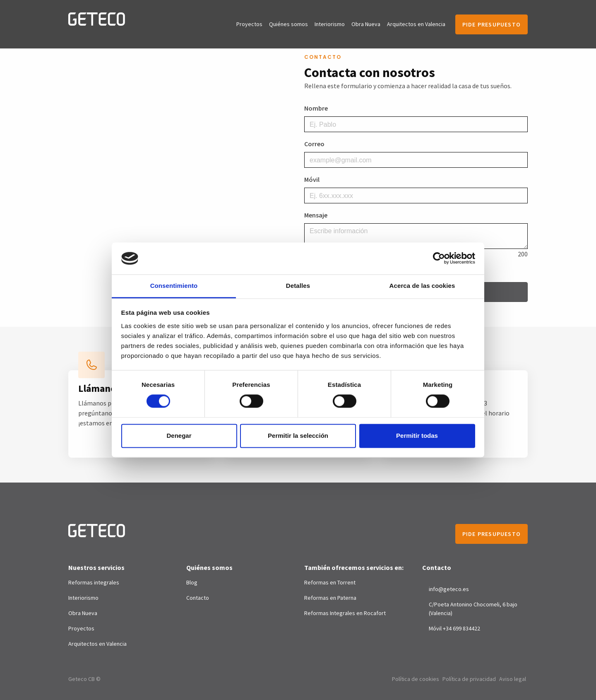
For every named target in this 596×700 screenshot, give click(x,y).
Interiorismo (330, 24)
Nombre (316, 108)
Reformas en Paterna (330, 598)
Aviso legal (513, 679)
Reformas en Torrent (330, 582)
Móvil (312, 179)
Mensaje (316, 215)
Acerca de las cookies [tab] (422, 286)
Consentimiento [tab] (174, 286)
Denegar (179, 436)
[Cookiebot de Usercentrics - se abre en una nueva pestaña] (439, 258)
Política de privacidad (469, 679)
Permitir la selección (298, 436)
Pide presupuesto (491, 24)
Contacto (198, 598)
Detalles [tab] (298, 286)
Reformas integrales (94, 582)
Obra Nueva (366, 24)
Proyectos (249, 24)
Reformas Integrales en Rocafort (345, 613)
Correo (314, 144)
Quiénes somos (288, 24)
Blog (192, 582)
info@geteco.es (449, 589)
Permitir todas (417, 436)
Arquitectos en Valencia (416, 24)
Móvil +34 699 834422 (454, 628)
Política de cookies (416, 679)
